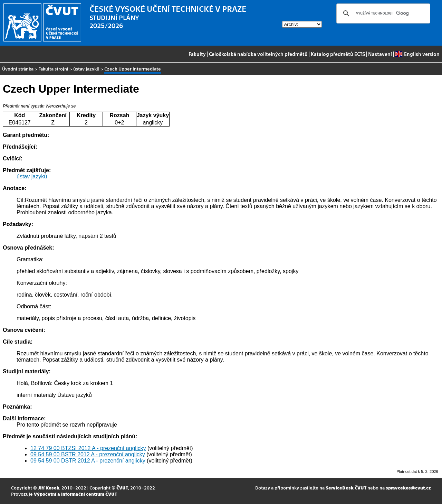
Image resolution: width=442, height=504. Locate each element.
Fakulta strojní (53, 69)
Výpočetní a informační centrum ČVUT (75, 494)
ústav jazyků (86, 69)
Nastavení (380, 54)
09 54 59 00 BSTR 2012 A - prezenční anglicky (88, 454)
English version (417, 54)
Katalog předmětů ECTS (338, 54)
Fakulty (197, 54)
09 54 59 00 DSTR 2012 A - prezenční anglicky (88, 461)
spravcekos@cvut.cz (408, 488)
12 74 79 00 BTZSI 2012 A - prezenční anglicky (88, 448)
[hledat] (382, 13)
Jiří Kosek (49, 488)
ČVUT (122, 488)
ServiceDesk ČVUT (346, 488)
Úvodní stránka (18, 69)
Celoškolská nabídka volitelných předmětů (258, 54)
